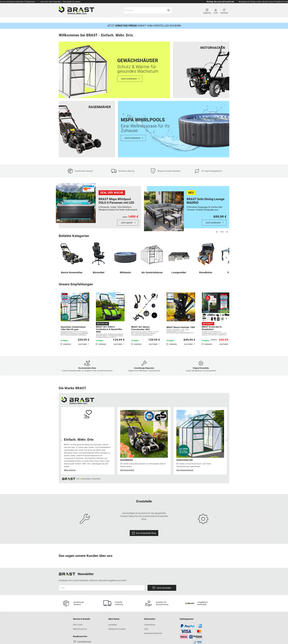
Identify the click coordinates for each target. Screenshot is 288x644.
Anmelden (113, 625)
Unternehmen (150, 625)
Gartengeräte (82, 20)
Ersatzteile (164, 20)
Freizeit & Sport (134, 20)
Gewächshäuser (115, 20)
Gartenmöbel (98, 20)
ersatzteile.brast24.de (153, 634)
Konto (216, 10)
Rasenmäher (66, 20)
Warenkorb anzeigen (117, 629)
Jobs (146, 629)
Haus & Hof (150, 20)
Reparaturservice (80, 629)
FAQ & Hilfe (78, 625)
